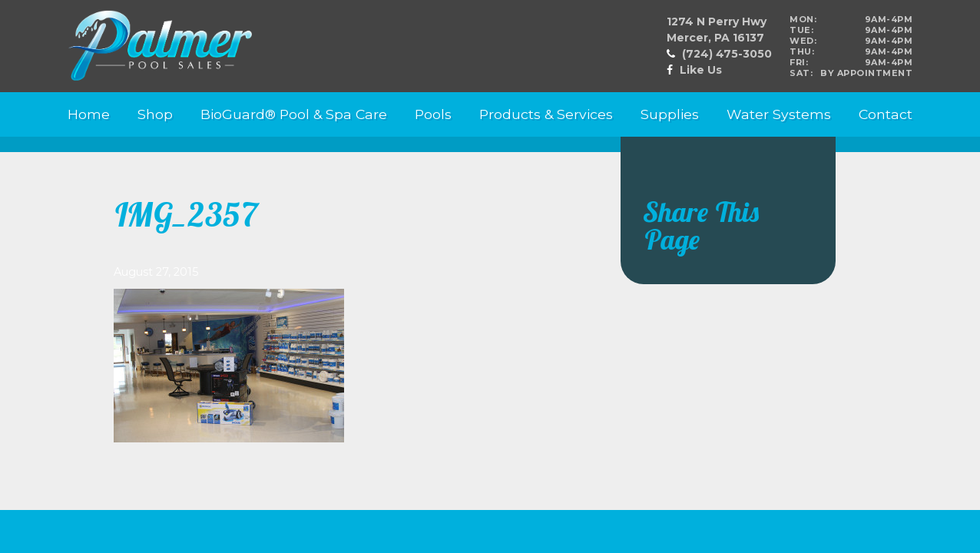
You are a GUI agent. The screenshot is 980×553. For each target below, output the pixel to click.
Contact (886, 114)
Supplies (670, 114)
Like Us (701, 70)
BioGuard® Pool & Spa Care (294, 114)
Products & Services (546, 114)
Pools (433, 114)
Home (89, 114)
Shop (155, 114)
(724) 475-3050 (727, 54)
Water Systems (779, 114)
